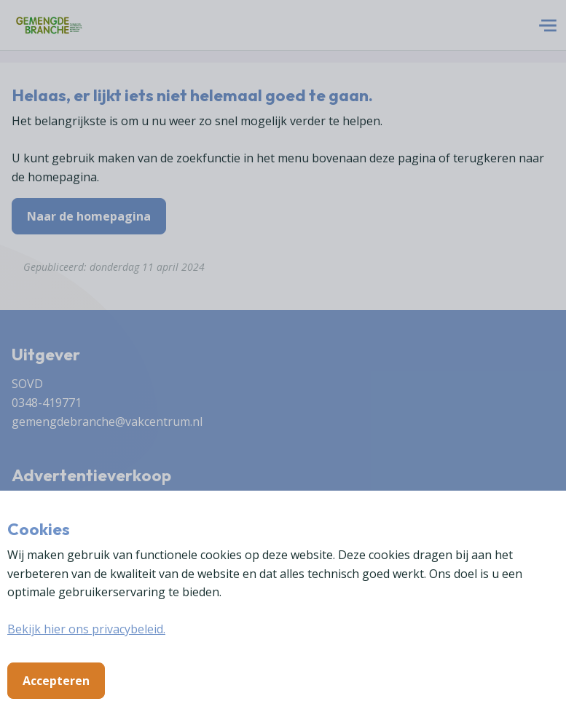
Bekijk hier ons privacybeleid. (86, 629)
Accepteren (56, 681)
